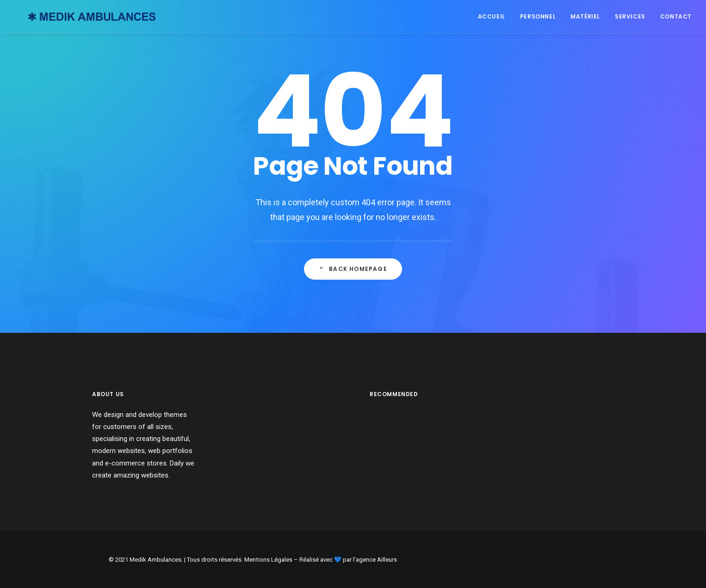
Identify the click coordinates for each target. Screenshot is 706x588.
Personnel (538, 16)
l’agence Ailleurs (375, 560)
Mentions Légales (268, 560)
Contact (676, 16)
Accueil (492, 16)
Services (630, 16)
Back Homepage (353, 269)
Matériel (585, 16)
